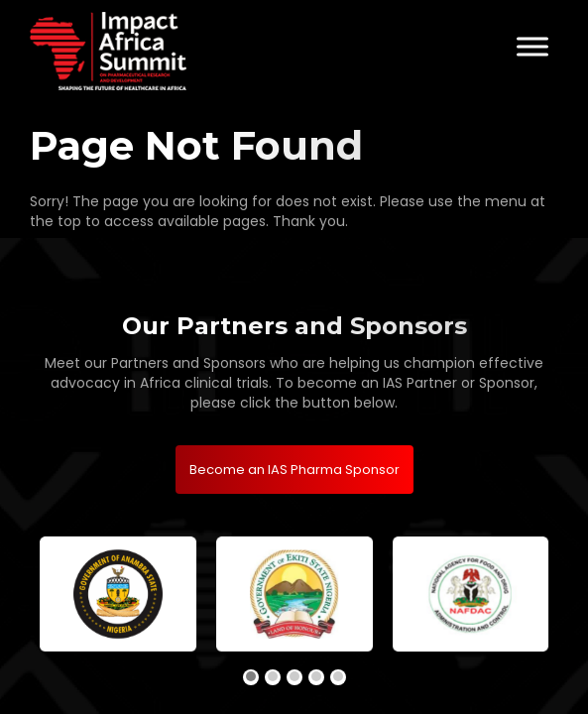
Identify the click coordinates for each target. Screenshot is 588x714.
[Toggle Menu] (532, 46)
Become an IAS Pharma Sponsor (294, 470)
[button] (251, 677)
